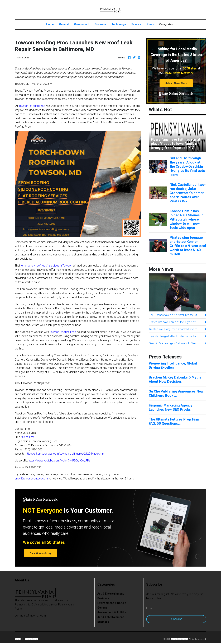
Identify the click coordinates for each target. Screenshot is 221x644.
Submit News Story (176, 83)
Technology (119, 24)
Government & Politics (112, 612)
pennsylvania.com (179, 639)
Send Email (29, 437)
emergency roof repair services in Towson (47, 265)
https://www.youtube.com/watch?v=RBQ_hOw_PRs (59, 460)
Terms (18, 639)
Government (82, 24)
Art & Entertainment (111, 594)
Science (136, 24)
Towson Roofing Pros (32, 106)
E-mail (150, 608)
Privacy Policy (31, 639)
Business (100, 24)
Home (51, 24)
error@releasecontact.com (31, 478)
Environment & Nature (112, 603)
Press (150, 24)
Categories (166, 24)
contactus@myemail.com (30, 615)
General (64, 24)
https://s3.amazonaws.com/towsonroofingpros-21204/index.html (65, 454)
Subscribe (176, 619)
